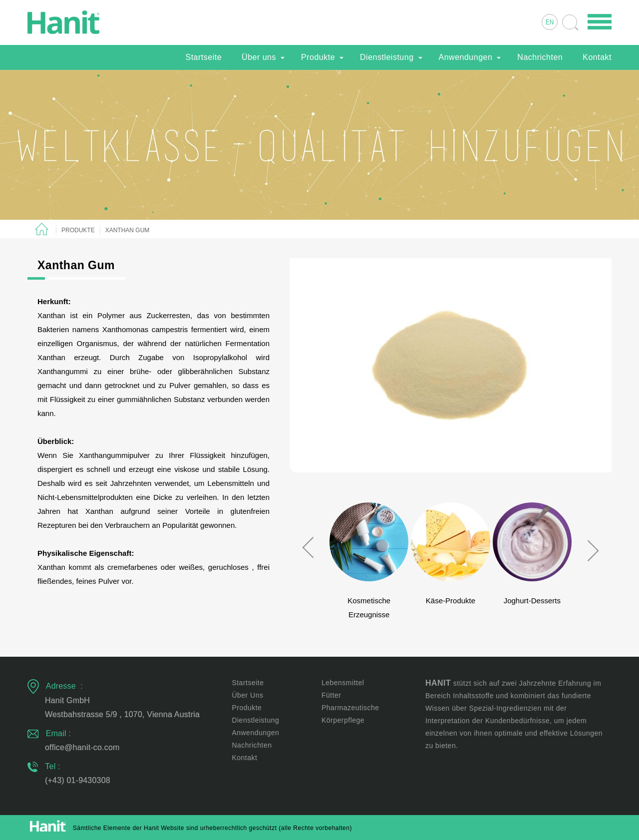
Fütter (331, 695)
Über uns (259, 57)
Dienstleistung (387, 57)
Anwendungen (466, 57)
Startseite (203, 57)
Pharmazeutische (350, 708)
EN (550, 23)
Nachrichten (540, 57)
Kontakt (597, 57)
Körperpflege (343, 720)
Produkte (318, 57)
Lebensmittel (343, 683)
